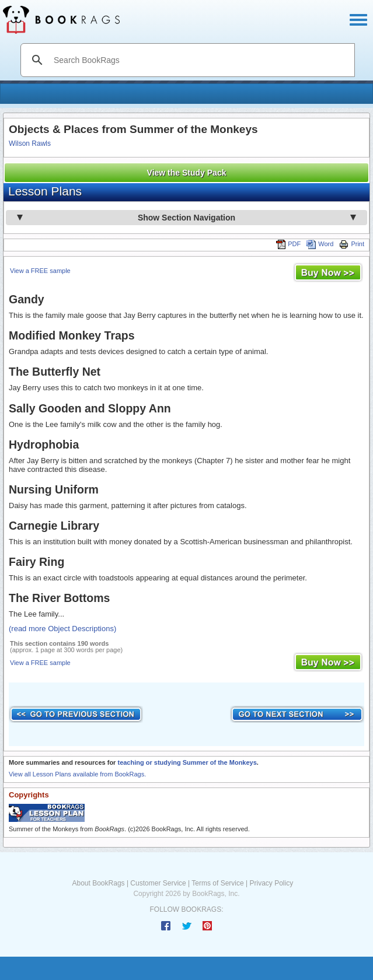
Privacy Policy (271, 883)
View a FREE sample (40, 271)
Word (320, 244)
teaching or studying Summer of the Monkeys (187, 762)
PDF (288, 244)
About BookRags (99, 883)
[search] (200, 60)
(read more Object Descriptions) (62, 629)
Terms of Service (217, 883)
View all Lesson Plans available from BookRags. (77, 774)
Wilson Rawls (30, 143)
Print (352, 244)
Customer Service (158, 883)
